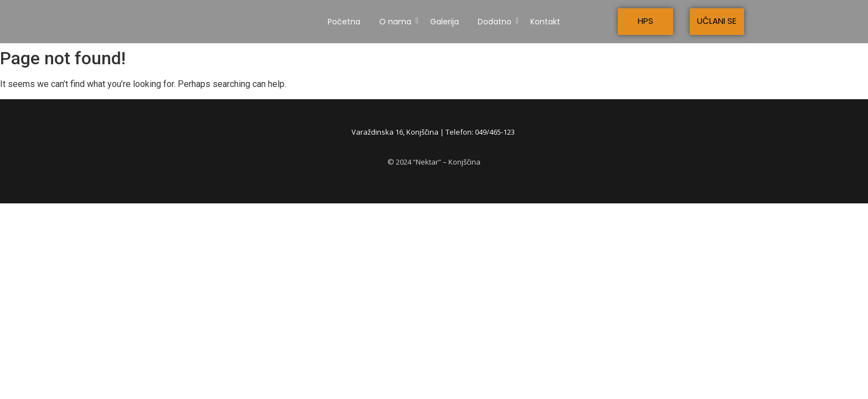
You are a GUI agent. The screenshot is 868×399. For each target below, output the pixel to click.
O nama (397, 22)
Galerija (445, 22)
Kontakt (545, 22)
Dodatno (497, 22)
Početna (344, 22)
